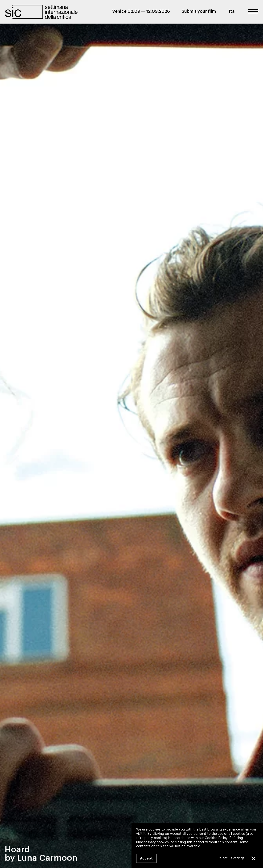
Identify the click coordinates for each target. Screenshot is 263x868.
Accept (146, 858)
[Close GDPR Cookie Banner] (253, 858)
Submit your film (199, 11)
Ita (232, 11)
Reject (223, 858)
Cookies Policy (216, 838)
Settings (238, 858)
